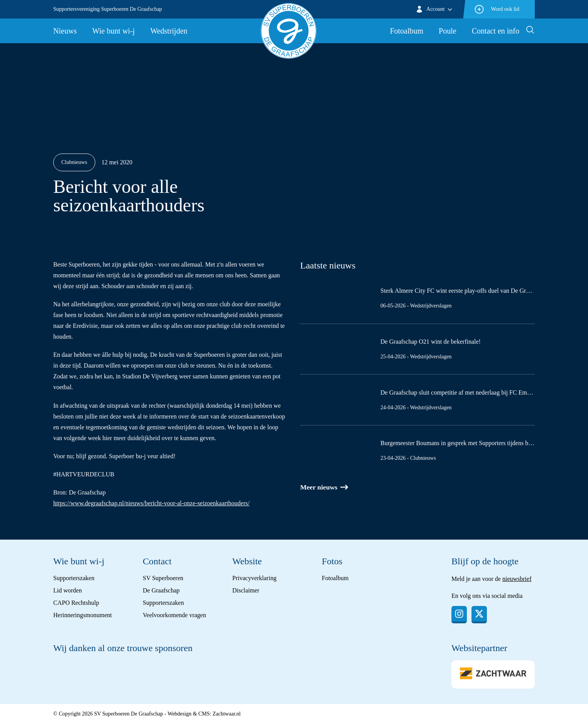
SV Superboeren (163, 578)
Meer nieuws (324, 488)
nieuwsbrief (517, 579)
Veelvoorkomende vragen (174, 615)
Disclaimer (246, 590)
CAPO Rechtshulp (76, 603)
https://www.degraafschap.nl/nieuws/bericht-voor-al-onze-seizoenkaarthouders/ (151, 503)
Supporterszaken (74, 578)
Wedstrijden (169, 31)
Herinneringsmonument (83, 615)
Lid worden (68, 590)
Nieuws (65, 31)
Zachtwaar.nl (227, 714)
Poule (448, 31)
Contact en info (496, 31)
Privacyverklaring (254, 578)
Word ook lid (497, 9)
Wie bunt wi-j (113, 31)
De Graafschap (161, 590)
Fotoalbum (406, 31)
